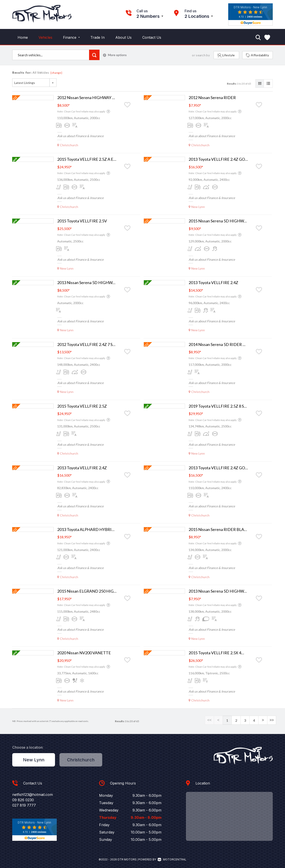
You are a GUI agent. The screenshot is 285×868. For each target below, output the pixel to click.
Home (23, 37)
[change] (56, 73)
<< (209, 720)
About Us (123, 37)
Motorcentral (172, 859)
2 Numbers (148, 16)
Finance (71, 37)
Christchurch (81, 760)
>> (272, 720)
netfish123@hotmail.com (33, 795)
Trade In (98, 37)
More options (115, 55)
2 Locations (197, 16)
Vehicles (45, 37)
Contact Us (152, 37)
